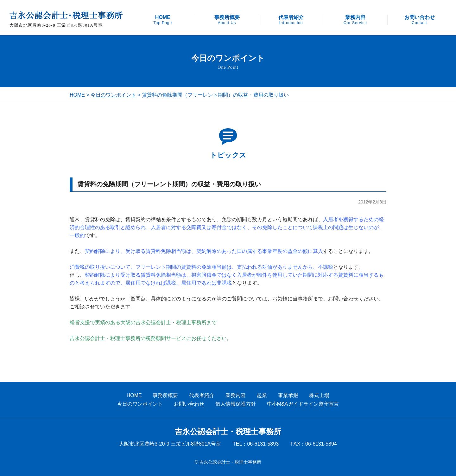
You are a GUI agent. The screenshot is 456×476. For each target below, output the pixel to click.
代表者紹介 (291, 20)
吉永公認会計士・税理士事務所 (228, 432)
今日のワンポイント (113, 95)
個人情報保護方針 (236, 404)
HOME (163, 20)
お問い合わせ (420, 20)
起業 (262, 395)
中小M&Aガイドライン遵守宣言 (303, 404)
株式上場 (319, 395)
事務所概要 (227, 20)
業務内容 (355, 20)
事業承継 (288, 395)
